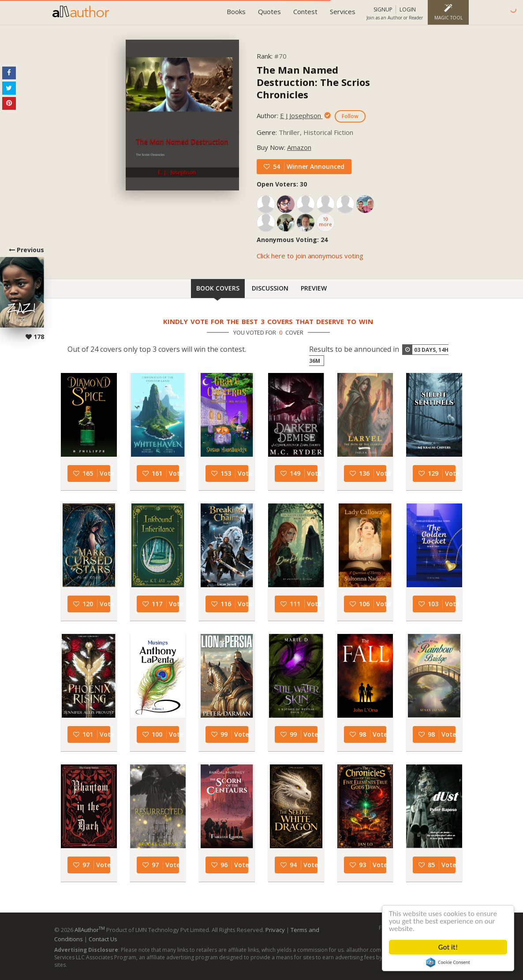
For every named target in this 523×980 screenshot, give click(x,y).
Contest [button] (305, 11)
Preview (314, 288)
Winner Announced (316, 166)
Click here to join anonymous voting (310, 256)
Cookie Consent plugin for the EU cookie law (448, 962)
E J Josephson (301, 116)
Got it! (448, 947)
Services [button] (343, 11)
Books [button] (236, 11)
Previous (22, 293)
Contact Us (103, 939)
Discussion (270, 288)
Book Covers (218, 288)
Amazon (299, 147)
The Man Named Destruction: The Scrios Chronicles (313, 82)
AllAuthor (90, 930)
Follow (350, 116)
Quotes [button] (269, 11)
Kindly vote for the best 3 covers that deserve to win (268, 321)
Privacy (275, 930)
